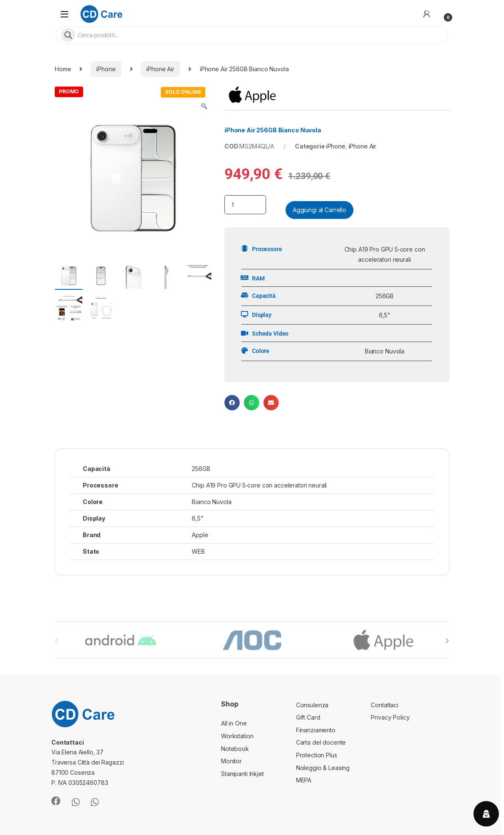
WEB (198, 551)
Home (63, 69)
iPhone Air (160, 69)
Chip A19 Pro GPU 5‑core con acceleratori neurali (259, 485)
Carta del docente (321, 742)
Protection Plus (317, 755)
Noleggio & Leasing (323, 768)
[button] (204, 106)
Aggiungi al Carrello (319, 210)
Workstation (237, 736)
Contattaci (385, 705)
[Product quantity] (245, 205)
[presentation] (447, 641)
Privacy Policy (390, 717)
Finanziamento (316, 730)
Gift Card (308, 717)
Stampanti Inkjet (242, 774)
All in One (234, 723)
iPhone (106, 69)
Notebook (235, 749)
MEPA (304, 780)
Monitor (231, 761)
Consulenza (312, 705)
